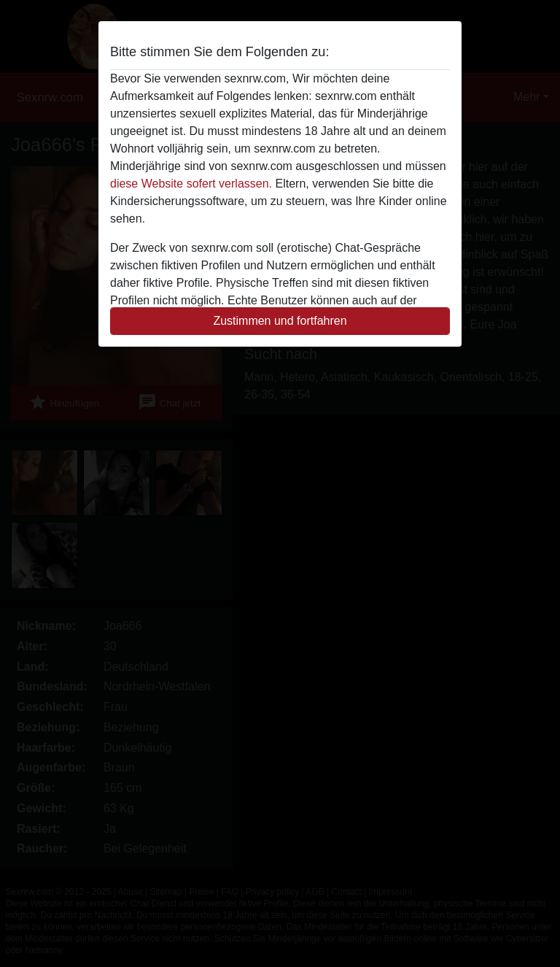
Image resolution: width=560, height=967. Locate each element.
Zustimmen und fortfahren (280, 321)
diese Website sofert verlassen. (191, 184)
